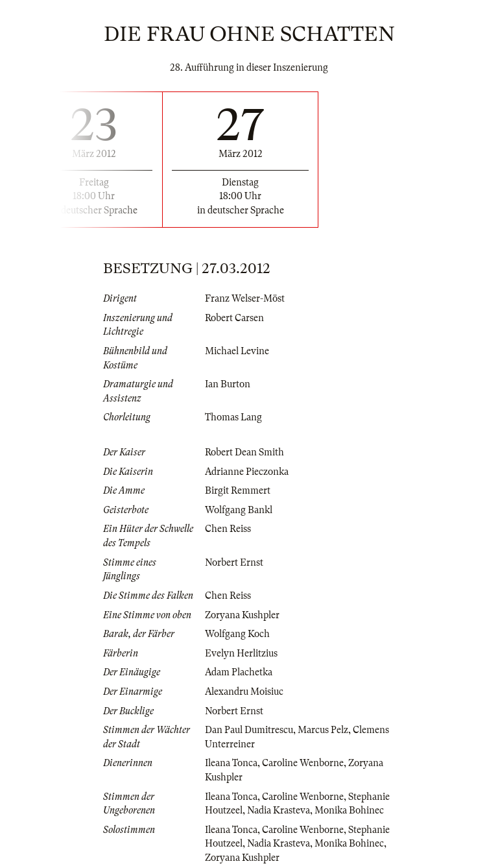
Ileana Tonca (231, 763)
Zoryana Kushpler (242, 615)
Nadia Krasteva (279, 810)
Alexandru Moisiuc (244, 692)
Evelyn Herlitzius (241, 653)
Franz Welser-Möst (245, 298)
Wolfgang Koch (237, 634)
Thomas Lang (233, 417)
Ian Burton (228, 384)
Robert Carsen (234, 318)
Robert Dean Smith (244, 452)
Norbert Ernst (234, 562)
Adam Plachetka (239, 672)
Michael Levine (237, 351)
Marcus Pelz (323, 730)
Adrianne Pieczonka (247, 472)
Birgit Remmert (238, 490)
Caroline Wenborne (303, 763)
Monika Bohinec (349, 810)
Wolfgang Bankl (239, 510)
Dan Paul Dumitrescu (249, 730)
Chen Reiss (228, 529)
